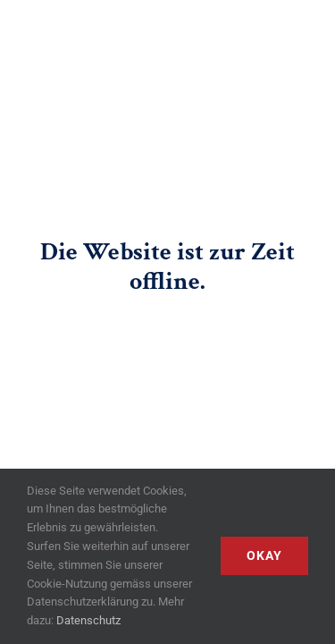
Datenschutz (88, 620)
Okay (264, 555)
